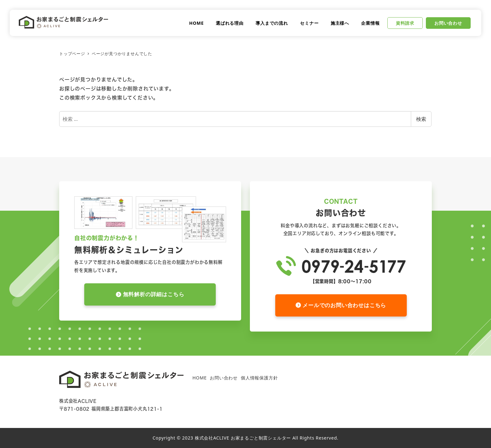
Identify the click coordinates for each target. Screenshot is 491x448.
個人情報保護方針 (259, 378)
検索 (421, 119)
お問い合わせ (224, 378)
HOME (199, 378)
